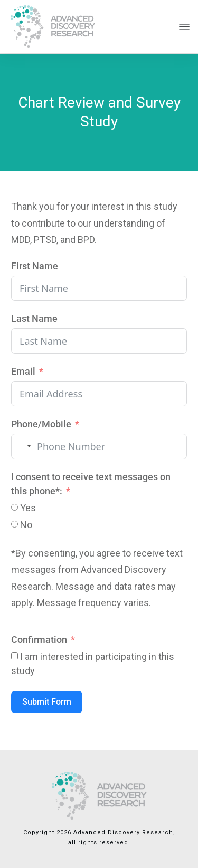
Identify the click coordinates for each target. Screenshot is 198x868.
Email (23, 371)
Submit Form (47, 702)
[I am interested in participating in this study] (15, 656)
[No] (15, 524)
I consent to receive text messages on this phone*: (91, 484)
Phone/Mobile (41, 424)
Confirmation (39, 640)
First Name (35, 266)
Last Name (34, 319)
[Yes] (15, 507)
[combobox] (23, 446)
